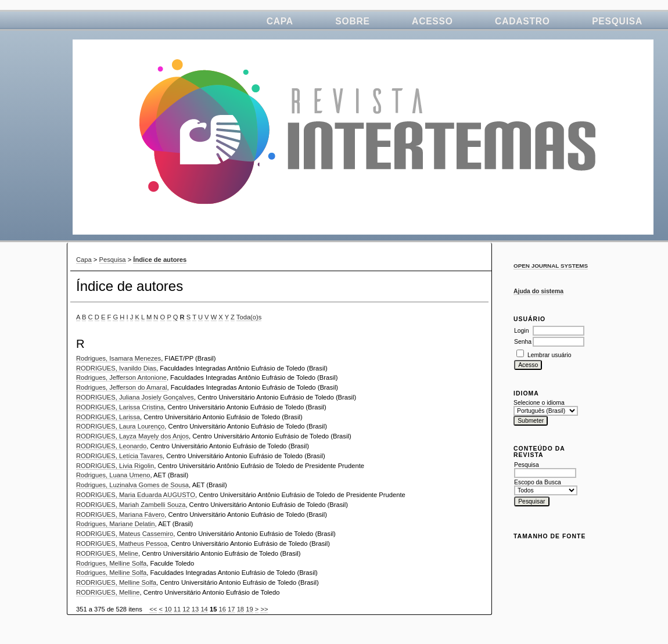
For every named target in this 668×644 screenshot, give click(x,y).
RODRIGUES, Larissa (108, 417)
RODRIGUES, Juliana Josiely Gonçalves (135, 397)
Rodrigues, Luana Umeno (113, 475)
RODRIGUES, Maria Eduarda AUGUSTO (136, 495)
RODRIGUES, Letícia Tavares (119, 456)
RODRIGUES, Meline (107, 553)
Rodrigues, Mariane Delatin (116, 524)
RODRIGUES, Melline (108, 592)
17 (231, 609)
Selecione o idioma (539, 403)
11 (177, 609)
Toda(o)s (249, 317)
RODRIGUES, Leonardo (111, 446)
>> (264, 609)
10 (168, 609)
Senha (523, 342)
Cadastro (522, 21)
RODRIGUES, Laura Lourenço (120, 426)
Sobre (352, 21)
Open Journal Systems (551, 266)
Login (521, 331)
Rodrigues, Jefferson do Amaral (122, 387)
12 (186, 609)
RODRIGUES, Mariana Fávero (120, 515)
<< (153, 609)
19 (249, 609)
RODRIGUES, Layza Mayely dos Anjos (132, 436)
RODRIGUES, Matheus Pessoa (122, 544)
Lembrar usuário (550, 355)
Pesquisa (617, 21)
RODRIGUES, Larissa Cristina (120, 407)
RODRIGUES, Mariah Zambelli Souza (131, 505)
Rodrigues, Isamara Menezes (118, 358)
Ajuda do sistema (538, 291)
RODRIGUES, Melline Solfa (116, 582)
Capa (280, 21)
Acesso (432, 21)
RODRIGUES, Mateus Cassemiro (125, 534)
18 (240, 609)
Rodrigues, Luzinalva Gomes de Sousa (132, 485)
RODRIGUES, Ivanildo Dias (116, 368)
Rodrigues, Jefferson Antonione (121, 377)
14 (204, 609)
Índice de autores (160, 260)
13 (195, 609)
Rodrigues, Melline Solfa (111, 563)
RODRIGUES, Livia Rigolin (115, 466)
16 (222, 609)
